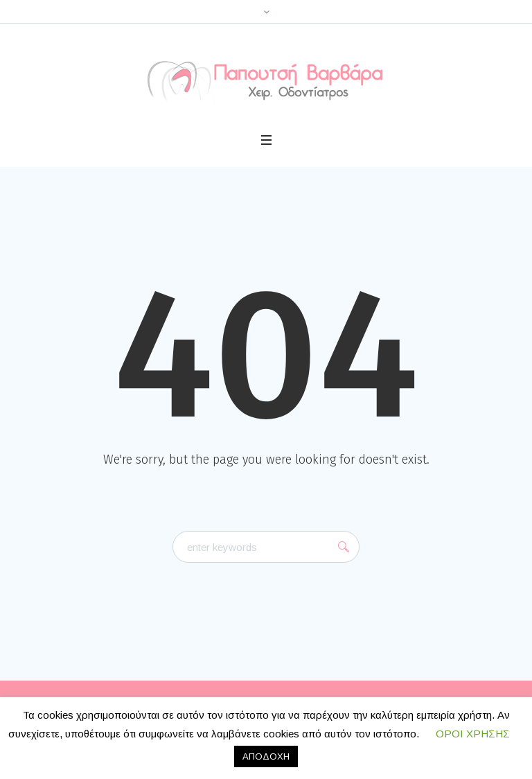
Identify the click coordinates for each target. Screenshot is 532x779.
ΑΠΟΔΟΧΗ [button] (266, 756)
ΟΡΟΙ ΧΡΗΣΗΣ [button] (473, 734)
